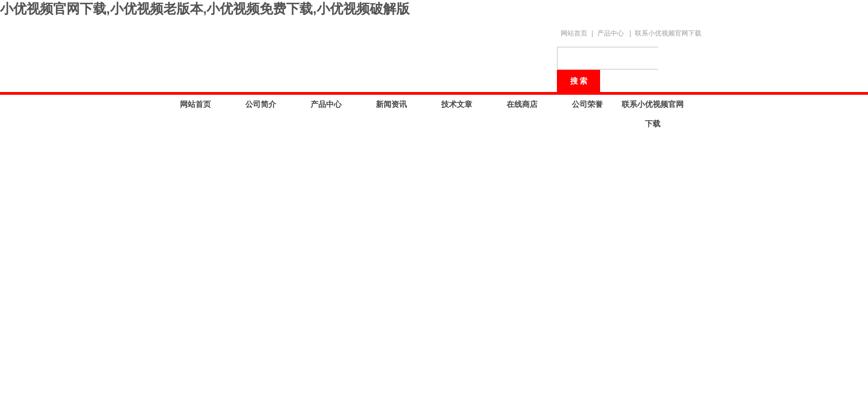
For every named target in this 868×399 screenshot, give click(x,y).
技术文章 (457, 104)
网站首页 (574, 33)
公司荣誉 (587, 104)
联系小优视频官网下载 (668, 33)
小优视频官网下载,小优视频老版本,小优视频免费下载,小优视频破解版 (205, 9)
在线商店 (522, 104)
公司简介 (261, 104)
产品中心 (611, 33)
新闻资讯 (391, 104)
